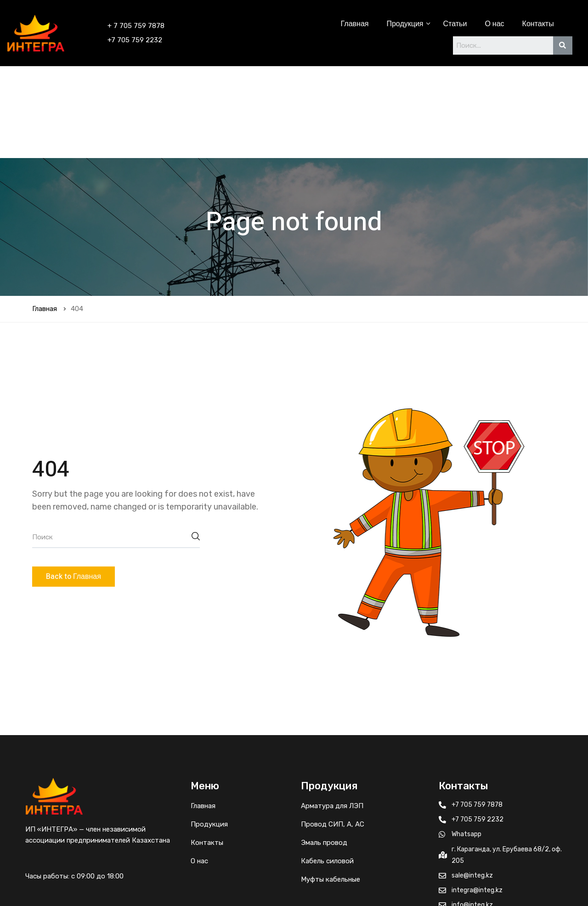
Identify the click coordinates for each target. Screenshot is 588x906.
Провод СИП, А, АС (333, 732)
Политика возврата (518, 882)
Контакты (538, 24)
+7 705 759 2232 (135, 40)
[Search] (563, 45)
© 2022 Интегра (446, 882)
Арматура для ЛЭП (332, 714)
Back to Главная (73, 485)
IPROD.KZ (153, 882)
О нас (494, 24)
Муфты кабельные (331, 787)
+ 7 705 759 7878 (136, 26)
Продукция (406, 24)
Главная (355, 24)
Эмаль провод (324, 751)
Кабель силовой (327, 769)
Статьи (455, 24)
